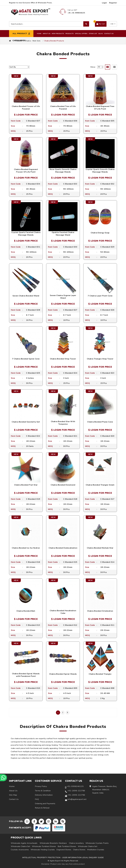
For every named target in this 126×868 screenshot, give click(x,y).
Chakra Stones (79, 850)
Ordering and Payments (45, 804)
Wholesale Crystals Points (97, 843)
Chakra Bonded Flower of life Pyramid (26, 108)
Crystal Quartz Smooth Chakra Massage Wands (100, 171)
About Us (47, 34)
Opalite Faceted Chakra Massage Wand (63, 234)
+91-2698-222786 (76, 791)
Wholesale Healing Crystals (43, 850)
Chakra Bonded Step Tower (63, 359)
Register (113, 3)
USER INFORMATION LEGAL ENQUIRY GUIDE (83, 858)
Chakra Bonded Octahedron (100, 611)
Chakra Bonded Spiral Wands (63, 674)
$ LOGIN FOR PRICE (26, 115)
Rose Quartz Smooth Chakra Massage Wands (63, 171)
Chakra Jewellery (76, 843)
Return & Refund (42, 808)
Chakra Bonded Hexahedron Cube (63, 612)
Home (39, 34)
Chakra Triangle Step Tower (100, 359)
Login (104, 3)
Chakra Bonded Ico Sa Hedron (26, 548)
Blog (101, 34)
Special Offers (81, 34)
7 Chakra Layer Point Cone (100, 296)
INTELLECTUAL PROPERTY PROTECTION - (42, 858)
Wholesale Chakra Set (20, 846)
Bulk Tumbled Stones (67, 846)
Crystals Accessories (20, 850)
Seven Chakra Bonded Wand (26, 296)
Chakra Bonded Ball (26, 611)
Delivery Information (44, 795)
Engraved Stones (64, 850)
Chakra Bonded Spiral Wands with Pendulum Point (26, 675)
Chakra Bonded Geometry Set (26, 422)
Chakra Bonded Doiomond (63, 485)
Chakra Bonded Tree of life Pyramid (63, 108)
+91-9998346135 (75, 786)
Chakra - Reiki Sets (33, 41)
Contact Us (109, 34)
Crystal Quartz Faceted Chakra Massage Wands (26, 234)
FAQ (37, 799)
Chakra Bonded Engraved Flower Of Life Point (26, 171)
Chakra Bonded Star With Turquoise (63, 423)
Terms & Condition (43, 791)
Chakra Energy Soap (100, 233)
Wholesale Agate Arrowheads (24, 843)
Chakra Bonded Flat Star (26, 485)
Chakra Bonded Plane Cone (100, 422)
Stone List (93, 34)
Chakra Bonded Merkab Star (100, 548)
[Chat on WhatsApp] (3, 778)
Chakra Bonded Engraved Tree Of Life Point (100, 108)
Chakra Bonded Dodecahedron (63, 548)
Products (70, 34)
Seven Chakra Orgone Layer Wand (63, 297)
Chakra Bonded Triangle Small (100, 485)
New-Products (58, 34)
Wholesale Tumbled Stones (44, 846)
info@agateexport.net (77, 799)
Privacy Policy (41, 786)
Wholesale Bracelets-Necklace (53, 843)
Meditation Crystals (96, 850)
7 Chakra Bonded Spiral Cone (26, 359)
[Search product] (49, 24)
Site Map (13, 795)
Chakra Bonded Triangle (100, 674)
